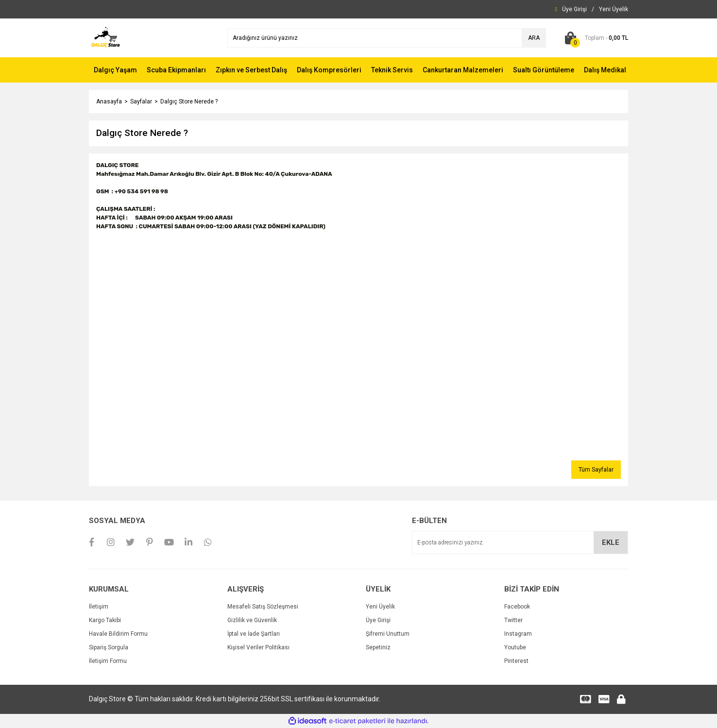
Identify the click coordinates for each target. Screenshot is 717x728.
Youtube (515, 647)
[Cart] (594, 38)
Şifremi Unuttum (388, 634)
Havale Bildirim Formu (118, 634)
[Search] (387, 38)
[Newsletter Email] (520, 542)
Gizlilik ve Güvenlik (252, 620)
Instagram (518, 634)
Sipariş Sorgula (109, 647)
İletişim (99, 607)
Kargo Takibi (105, 620)
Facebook (517, 607)
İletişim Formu (108, 661)
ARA (534, 38)
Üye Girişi (378, 620)
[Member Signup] (614, 9)
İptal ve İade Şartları (254, 634)
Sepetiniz (378, 647)
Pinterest (516, 661)
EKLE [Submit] (611, 542)
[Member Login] (574, 9)
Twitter (513, 620)
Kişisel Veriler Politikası (258, 647)
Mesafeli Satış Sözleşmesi (263, 607)
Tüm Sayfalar (596, 470)
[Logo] (106, 37)
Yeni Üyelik (380, 607)
